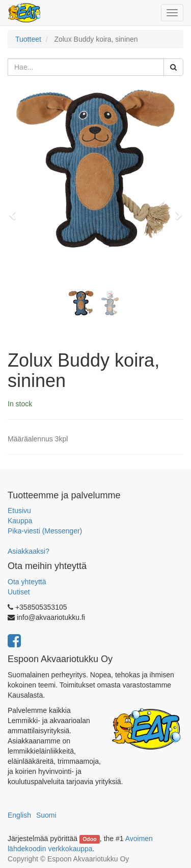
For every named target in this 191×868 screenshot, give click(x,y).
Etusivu (19, 511)
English (19, 815)
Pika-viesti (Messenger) (45, 531)
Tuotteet (28, 39)
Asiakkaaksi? (29, 551)
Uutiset (19, 592)
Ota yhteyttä (27, 582)
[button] (16, 211)
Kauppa (20, 521)
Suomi (46, 815)
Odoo (89, 839)
